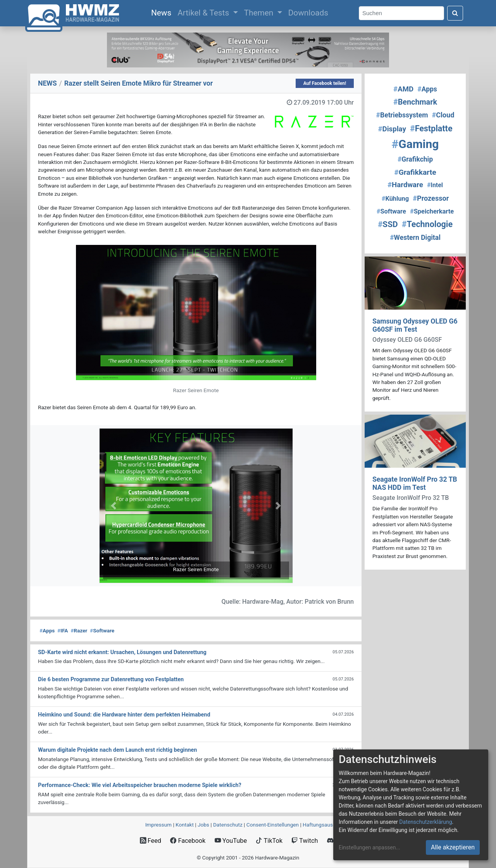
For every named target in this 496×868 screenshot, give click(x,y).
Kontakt (185, 825)
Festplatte (431, 128)
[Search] (401, 13)
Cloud (443, 115)
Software (102, 630)
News (163, 12)
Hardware (405, 185)
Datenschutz (228, 825)
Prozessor (431, 198)
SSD (388, 224)
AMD (403, 89)
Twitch (305, 841)
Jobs (203, 825)
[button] (114, 506)
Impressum (158, 825)
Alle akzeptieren (453, 847)
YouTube (231, 841)
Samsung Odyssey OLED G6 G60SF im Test (415, 325)
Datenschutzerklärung (425, 822)
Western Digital (415, 238)
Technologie (427, 224)
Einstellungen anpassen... (369, 847)
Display (392, 129)
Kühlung (395, 199)
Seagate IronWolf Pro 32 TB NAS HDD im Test (415, 483)
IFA (63, 630)
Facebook (188, 841)
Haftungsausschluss (327, 825)
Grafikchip (415, 159)
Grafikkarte (415, 172)
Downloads (308, 13)
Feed (151, 841)
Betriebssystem (402, 115)
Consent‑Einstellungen (273, 825)
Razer (79, 630)
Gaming (415, 144)
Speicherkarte (432, 211)
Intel (435, 185)
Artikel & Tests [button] (204, 13)
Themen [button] (260, 13)
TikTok (269, 841)
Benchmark (415, 102)
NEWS (47, 83)
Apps (47, 630)
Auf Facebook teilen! (325, 83)
